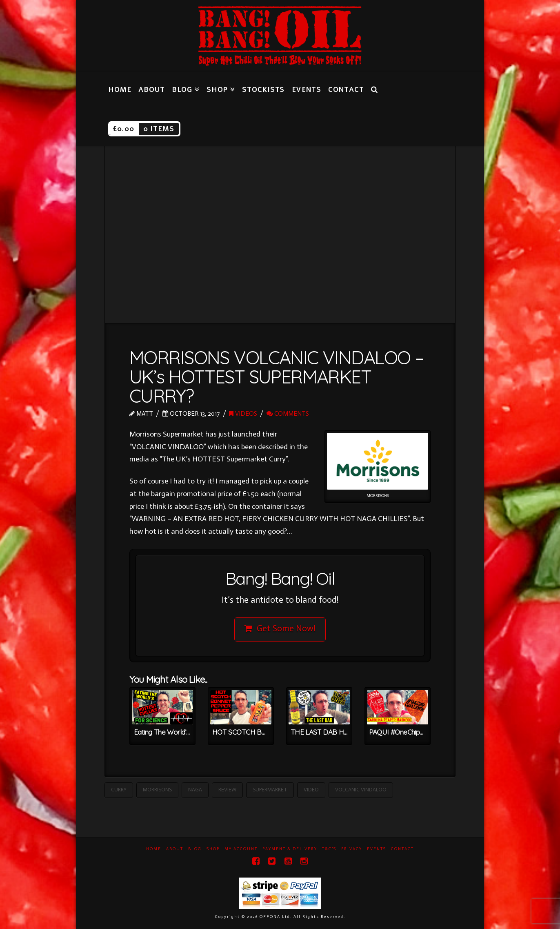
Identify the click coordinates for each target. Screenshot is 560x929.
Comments (288, 413)
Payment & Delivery (290, 849)
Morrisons (157, 790)
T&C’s (329, 849)
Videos (243, 413)
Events (377, 849)
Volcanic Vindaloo (361, 790)
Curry (119, 790)
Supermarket (270, 790)
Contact (402, 849)
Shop (213, 849)
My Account (241, 849)
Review (227, 790)
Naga (195, 790)
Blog (195, 849)
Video (311, 790)
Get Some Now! (280, 628)
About (175, 849)
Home (154, 849)
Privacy (352, 849)
